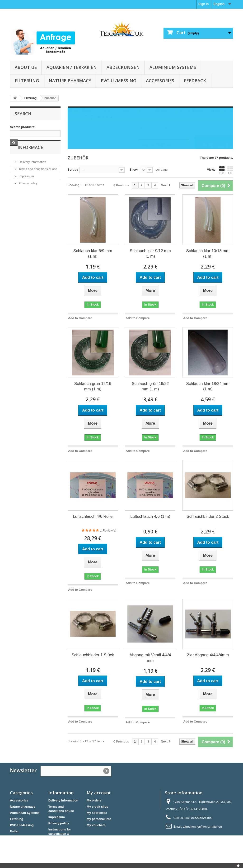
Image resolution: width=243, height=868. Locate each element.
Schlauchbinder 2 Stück (208, 516)
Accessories (160, 81)
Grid (222, 170)
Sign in (203, 4)
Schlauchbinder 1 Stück (93, 655)
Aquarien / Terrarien (72, 67)
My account (99, 793)
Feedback (195, 81)
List (230, 170)
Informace (28, 160)
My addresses (97, 813)
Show (133, 170)
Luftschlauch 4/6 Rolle (93, 516)
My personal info (99, 819)
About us (26, 67)
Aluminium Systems (173, 67)
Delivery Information (32, 173)
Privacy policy (28, 194)
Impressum (26, 187)
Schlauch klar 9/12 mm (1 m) (150, 254)
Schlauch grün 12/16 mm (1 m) (93, 386)
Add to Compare (80, 318)
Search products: (23, 127)
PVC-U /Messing (119, 81)
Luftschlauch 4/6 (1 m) (150, 516)
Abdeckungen (123, 67)
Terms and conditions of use (37, 180)
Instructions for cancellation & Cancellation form (61, 834)
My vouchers (96, 825)
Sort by (73, 170)
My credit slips (97, 807)
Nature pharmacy (70, 81)
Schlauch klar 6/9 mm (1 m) (93, 254)
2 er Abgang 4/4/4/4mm (208, 655)
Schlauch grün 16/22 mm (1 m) (150, 386)
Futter (14, 831)
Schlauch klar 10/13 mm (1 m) (208, 254)
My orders (94, 800)
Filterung (27, 81)
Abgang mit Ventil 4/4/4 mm (150, 658)
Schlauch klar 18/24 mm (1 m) (208, 386)
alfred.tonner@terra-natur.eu (202, 827)
